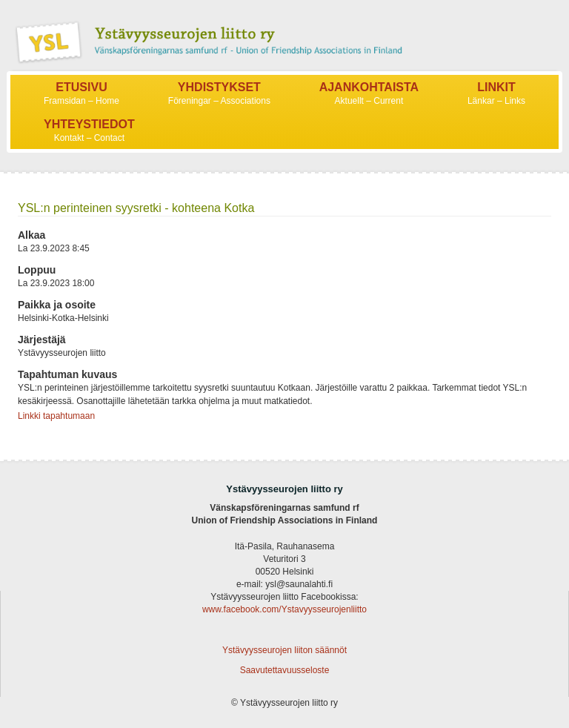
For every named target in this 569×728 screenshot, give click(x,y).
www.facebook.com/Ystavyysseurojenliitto (284, 609)
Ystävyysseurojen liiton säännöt (284, 650)
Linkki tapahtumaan (56, 416)
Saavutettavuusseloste (285, 670)
